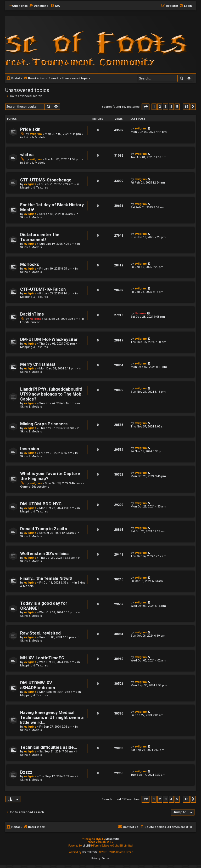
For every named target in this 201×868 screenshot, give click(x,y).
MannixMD (112, 839)
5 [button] (177, 107)
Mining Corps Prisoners (44, 424)
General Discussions (35, 487)
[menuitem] (39, 6)
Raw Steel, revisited (40, 633)
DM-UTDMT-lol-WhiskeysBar (49, 339)
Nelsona (35, 319)
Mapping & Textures (34, 188)
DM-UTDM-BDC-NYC (41, 504)
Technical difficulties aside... (49, 747)
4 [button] (171, 107)
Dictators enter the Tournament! (40, 237)
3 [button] (166, 107)
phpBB (87, 846)
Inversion (30, 449)
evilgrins (36, 134)
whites (27, 155)
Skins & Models (34, 137)
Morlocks (30, 264)
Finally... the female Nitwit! (46, 578)
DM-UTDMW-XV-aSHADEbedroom (38, 685)
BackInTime (32, 314)
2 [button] (160, 107)
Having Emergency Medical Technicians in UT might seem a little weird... (52, 718)
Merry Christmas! (38, 364)
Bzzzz (26, 772)
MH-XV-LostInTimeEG (42, 658)
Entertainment (30, 322)
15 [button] (186, 107)
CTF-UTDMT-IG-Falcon (43, 289)
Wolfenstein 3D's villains (44, 554)
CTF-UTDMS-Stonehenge (46, 180)
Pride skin (30, 129)
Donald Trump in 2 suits (44, 529)
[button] (146, 107)
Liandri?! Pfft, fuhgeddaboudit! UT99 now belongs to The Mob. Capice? (51, 394)
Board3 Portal (90, 852)
